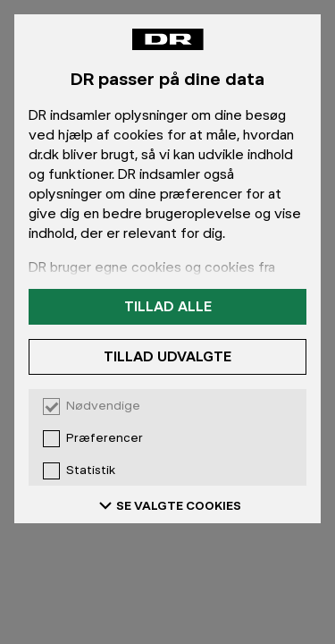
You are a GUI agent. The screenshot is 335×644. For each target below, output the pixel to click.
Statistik (91, 470)
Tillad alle (168, 306)
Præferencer (105, 438)
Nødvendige (103, 406)
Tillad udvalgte (167, 356)
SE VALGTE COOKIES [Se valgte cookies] (168, 505)
